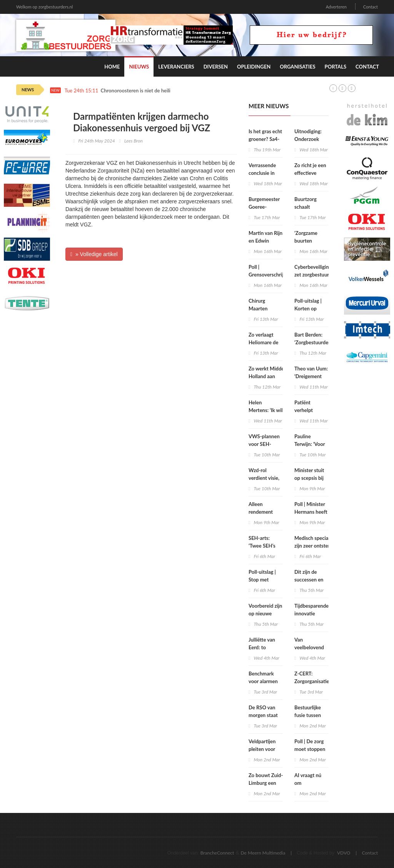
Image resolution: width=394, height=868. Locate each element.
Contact (371, 7)
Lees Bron (134, 141)
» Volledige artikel (94, 254)
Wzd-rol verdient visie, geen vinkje (264, 478)
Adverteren (336, 7)
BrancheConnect (217, 853)
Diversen (216, 67)
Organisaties (297, 67)
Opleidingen (254, 67)
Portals (336, 67)
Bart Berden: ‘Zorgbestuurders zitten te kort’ (313, 342)
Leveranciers (176, 67)
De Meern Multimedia (263, 853)
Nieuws (139, 67)
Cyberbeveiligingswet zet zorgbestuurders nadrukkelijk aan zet (318, 275)
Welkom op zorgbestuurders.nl (44, 7)
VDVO (344, 853)
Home (112, 67)
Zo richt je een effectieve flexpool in (310, 173)
